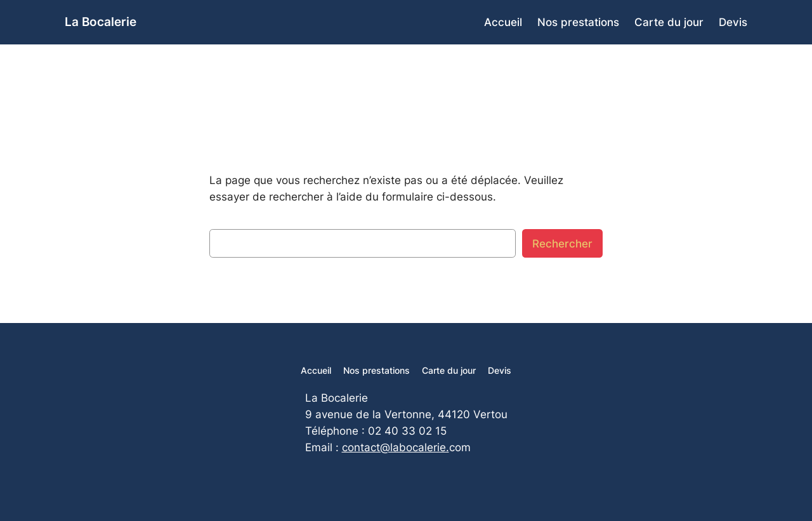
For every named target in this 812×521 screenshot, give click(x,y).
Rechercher (562, 244)
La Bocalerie (101, 22)
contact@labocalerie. (396, 447)
